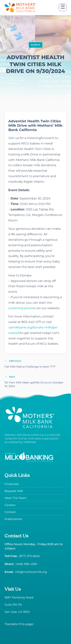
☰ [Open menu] (63, 7)
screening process (22, 308)
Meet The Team (16, 498)
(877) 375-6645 (29, 556)
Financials (12, 484)
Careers (10, 505)
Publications (13, 519)
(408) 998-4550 (26, 564)
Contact (10, 512)
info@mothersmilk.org (31, 572)
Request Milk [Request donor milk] (14, 491)
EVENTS (36, 45)
